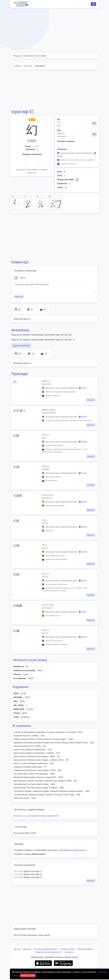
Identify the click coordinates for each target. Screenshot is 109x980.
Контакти (69, 952)
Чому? (83, 388)
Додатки (27, 949)
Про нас (17, 949)
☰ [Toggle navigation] (93, 4)
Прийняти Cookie (28, 975)
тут (74, 340)
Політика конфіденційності (46, 949)
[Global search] (54, 56)
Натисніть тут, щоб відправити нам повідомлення (36, 816)
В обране (32, 141)
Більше (91, 881)
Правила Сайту (68, 949)
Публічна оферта (85, 949)
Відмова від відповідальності (49, 952)
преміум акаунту (80, 850)
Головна (17, 66)
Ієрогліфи (28, 66)
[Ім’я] (57, 278)
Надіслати (19, 297)
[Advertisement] (54, 30)
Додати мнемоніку (21, 346)
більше (91, 400)
